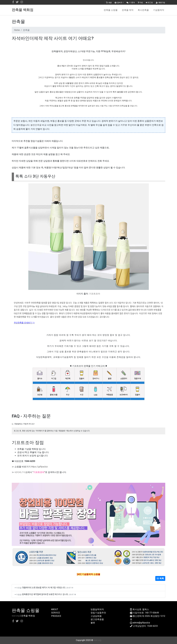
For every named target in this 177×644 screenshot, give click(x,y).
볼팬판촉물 (36, 125)
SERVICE (56, 613)
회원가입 (160, 2)
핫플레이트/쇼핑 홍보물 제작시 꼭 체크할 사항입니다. (44, 587)
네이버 (18, 472)
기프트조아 (95, 294)
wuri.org (16, 616)
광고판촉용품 (97, 619)
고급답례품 (96, 616)
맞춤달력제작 (97, 609)
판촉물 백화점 (23, 10)
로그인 (149, 2)
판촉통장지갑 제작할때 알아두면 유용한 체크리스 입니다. (45, 594)
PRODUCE (56, 616)
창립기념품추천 (98, 613)
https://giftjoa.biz (39, 467)
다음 (25, 472)
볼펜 (93, 623)
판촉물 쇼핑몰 (111, 10)
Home (17, 30)
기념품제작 (159, 10)
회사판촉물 (143, 10)
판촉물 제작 (128, 10)
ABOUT (55, 609)
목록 (160, 578)
